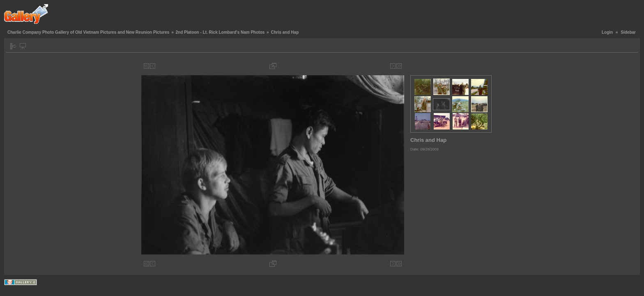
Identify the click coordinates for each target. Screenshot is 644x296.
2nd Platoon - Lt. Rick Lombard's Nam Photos (220, 32)
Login (607, 32)
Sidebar (628, 32)
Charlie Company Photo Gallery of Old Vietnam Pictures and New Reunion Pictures (88, 32)
